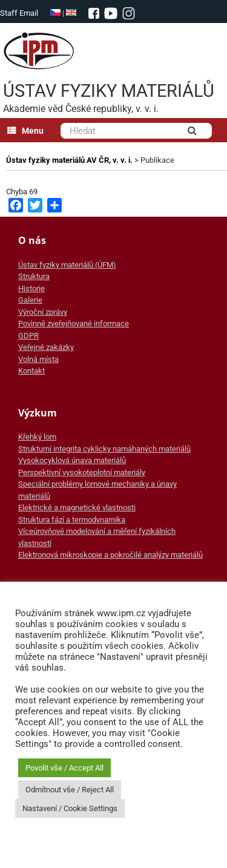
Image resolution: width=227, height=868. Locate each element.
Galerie (30, 300)
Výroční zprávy (43, 312)
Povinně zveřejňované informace (74, 324)
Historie (31, 288)
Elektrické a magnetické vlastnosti (77, 508)
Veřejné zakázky (46, 347)
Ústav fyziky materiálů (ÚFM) (67, 265)
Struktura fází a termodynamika (72, 520)
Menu (25, 131)
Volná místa (38, 359)
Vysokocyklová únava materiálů (72, 460)
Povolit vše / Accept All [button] (64, 768)
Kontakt (31, 371)
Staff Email (19, 13)
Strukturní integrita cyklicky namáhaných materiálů (104, 449)
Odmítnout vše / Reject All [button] (70, 790)
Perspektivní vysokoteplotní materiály (82, 472)
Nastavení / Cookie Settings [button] (70, 808)
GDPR (28, 336)
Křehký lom (37, 437)
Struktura (34, 276)
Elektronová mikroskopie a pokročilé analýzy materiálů (110, 555)
